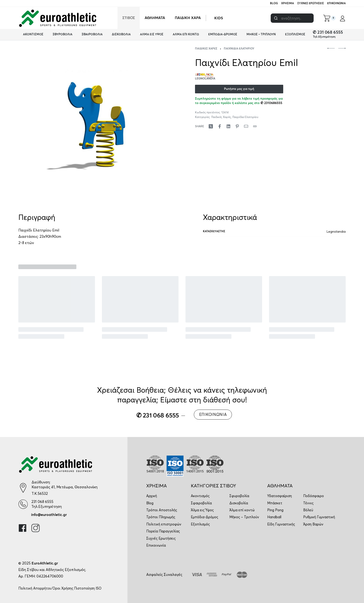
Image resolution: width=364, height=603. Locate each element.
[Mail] (246, 126)
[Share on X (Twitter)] (211, 126)
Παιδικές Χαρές (206, 49)
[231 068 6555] (23, 504)
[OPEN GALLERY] (95, 124)
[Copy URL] (255, 126)
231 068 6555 (42, 502)
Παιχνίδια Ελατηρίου (239, 49)
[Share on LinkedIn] (228, 126)
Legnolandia (336, 231)
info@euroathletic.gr (49, 515)
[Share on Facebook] (220, 126)
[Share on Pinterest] (237, 126)
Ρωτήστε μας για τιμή (239, 89)
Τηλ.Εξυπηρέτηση (324, 37)
